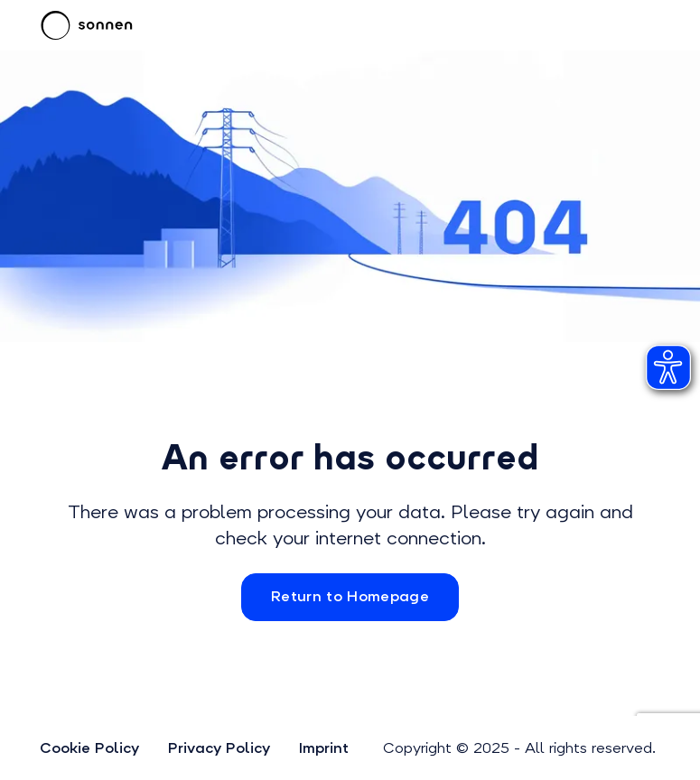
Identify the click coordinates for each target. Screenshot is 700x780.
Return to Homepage (350, 596)
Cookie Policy (89, 748)
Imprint (324, 748)
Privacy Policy (219, 748)
